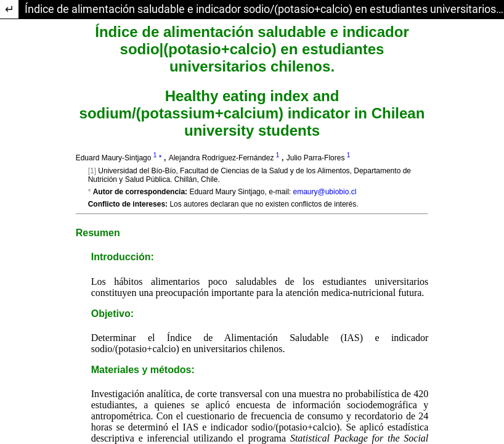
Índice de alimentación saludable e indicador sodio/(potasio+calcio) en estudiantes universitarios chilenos (264, 9)
